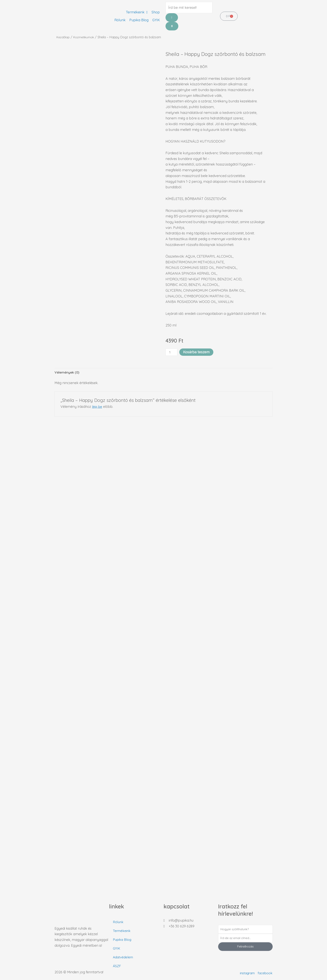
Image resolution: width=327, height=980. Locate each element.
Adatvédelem (124, 957)
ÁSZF (117, 966)
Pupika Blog (122, 940)
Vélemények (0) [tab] (67, 372)
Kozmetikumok (85, 37)
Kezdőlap (63, 37)
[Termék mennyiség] (172, 352)
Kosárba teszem (197, 352)
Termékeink (122, 931)
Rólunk (118, 922)
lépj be (98, 407)
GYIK (117, 948)
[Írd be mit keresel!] (189, 8)
